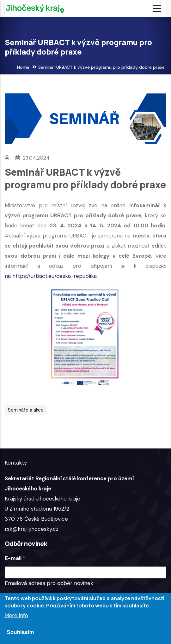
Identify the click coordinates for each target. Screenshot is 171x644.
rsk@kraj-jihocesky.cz (32, 529)
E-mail (13, 558)
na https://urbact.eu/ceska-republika (51, 276)
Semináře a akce (26, 410)
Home (23, 67)
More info (16, 615)
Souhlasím (21, 632)
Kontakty (16, 463)
